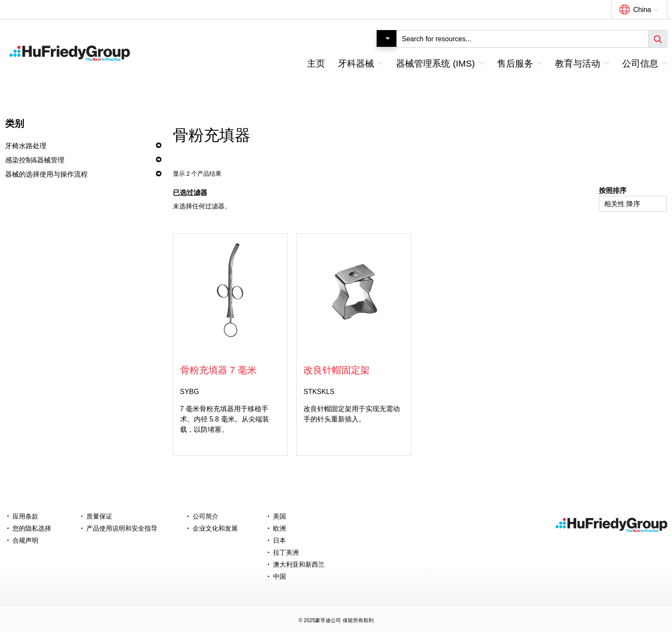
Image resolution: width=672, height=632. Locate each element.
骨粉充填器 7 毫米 (218, 370)
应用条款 (25, 516)
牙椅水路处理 (26, 146)
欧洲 (279, 528)
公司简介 (206, 516)
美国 (279, 516)
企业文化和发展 (215, 528)
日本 (279, 540)
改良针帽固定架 (337, 370)
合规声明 (25, 540)
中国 (279, 576)
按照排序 (613, 191)
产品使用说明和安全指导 (122, 528)
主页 (316, 63)
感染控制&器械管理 (35, 160)
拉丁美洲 (286, 552)
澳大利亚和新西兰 (299, 564)
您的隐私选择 (32, 528)
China (642, 10)
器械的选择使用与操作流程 (46, 174)
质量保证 (99, 516)
